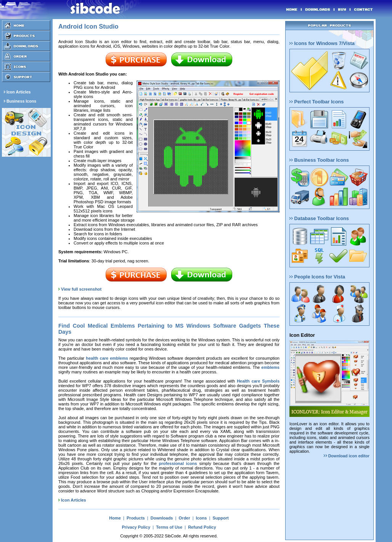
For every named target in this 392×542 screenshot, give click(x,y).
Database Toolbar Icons (319, 218)
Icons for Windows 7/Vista (322, 43)
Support (220, 518)
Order (185, 518)
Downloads (162, 518)
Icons (202, 518)
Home (115, 518)
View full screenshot (81, 289)
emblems (270, 367)
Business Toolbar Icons (319, 160)
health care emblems (107, 358)
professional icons (178, 463)
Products (136, 518)
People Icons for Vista (317, 277)
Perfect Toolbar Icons (316, 102)
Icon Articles (74, 500)
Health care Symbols (258, 381)
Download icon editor (347, 456)
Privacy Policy (136, 527)
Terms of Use (169, 527)
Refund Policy (202, 527)
